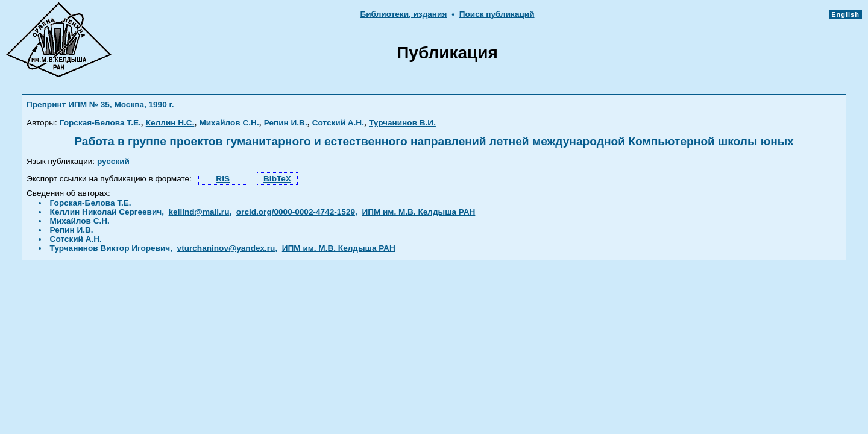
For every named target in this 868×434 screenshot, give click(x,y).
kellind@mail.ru (199, 212)
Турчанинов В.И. (402, 123)
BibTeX (277, 179)
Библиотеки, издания (403, 14)
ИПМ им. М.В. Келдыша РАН (418, 212)
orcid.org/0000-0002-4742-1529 (296, 212)
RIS (223, 179)
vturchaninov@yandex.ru (226, 248)
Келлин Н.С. (170, 123)
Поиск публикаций (497, 14)
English (845, 14)
